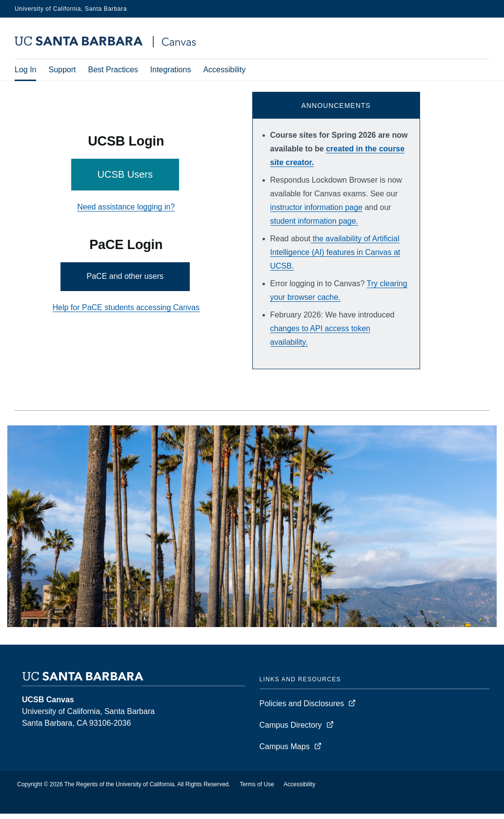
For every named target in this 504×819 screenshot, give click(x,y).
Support (62, 71)
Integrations (171, 71)
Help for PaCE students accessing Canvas (126, 313)
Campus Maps (285, 752)
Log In (25, 71)
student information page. (314, 226)
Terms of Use (257, 790)
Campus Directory (291, 730)
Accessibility (224, 71)
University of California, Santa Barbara (71, 9)
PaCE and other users (125, 282)
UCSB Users (125, 180)
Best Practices (113, 71)
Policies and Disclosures (302, 709)
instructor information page (316, 213)
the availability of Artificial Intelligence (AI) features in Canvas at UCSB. (335, 258)
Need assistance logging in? (126, 212)
